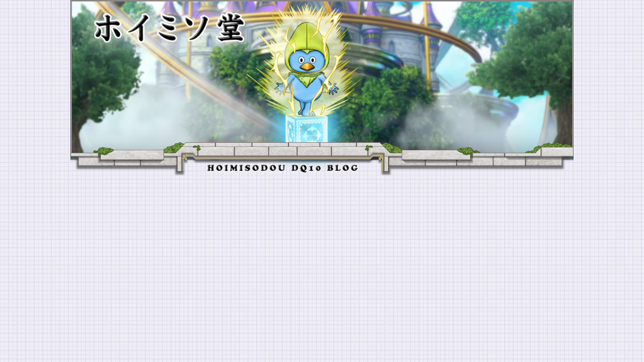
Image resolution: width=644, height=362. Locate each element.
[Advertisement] (322, 251)
